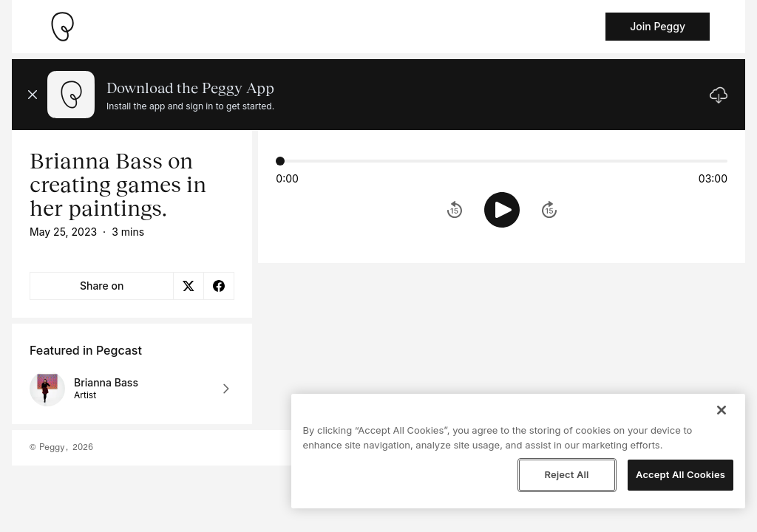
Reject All (566, 474)
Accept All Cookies (680, 474)
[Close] (722, 410)
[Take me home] (62, 27)
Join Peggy (658, 26)
